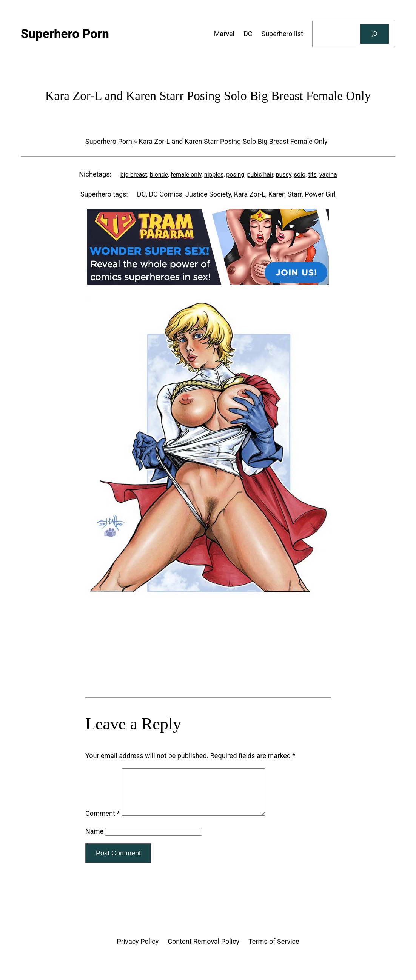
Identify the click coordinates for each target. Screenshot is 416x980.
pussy (284, 175)
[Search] (374, 34)
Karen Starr (285, 194)
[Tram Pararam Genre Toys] (208, 668)
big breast (134, 175)
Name (94, 840)
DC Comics (166, 194)
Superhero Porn (109, 141)
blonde (159, 175)
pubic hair (260, 175)
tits (312, 175)
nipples (214, 175)
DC (142, 194)
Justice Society (208, 194)
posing (235, 175)
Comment (102, 822)
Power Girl (320, 194)
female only (186, 175)
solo (300, 175)
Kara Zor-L (250, 194)
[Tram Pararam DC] (208, 282)
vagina (328, 175)
